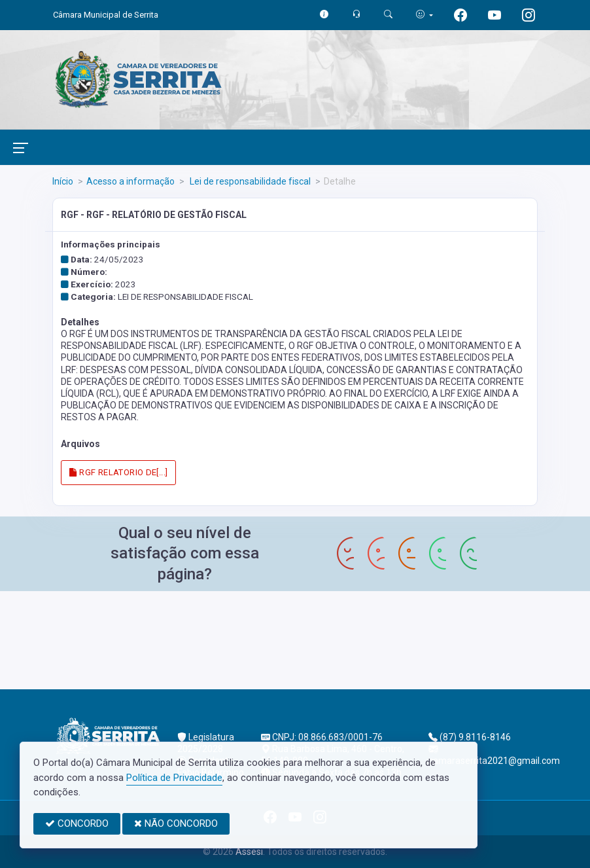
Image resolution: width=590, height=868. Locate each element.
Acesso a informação (130, 181)
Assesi (249, 852)
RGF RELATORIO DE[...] (118, 472)
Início (63, 181)
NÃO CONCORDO (176, 823)
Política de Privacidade (174, 778)
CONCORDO (77, 823)
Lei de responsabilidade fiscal (249, 181)
